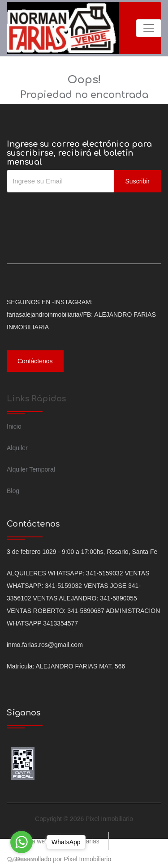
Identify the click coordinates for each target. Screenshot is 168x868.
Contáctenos (35, 361)
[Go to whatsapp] (22, 842)
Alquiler (17, 448)
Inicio (14, 426)
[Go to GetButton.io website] (22, 859)
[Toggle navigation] (149, 28)
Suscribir (138, 181)
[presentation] (75, 210)
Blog (13, 491)
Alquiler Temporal (31, 469)
